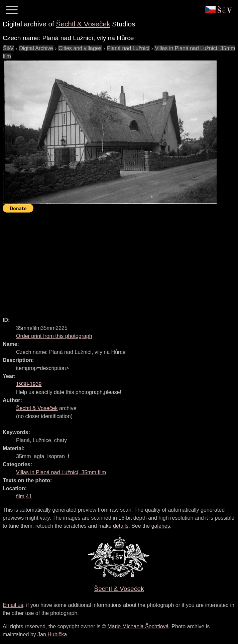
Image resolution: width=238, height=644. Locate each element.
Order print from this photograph (54, 336)
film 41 (24, 496)
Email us (13, 605)
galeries (161, 526)
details (121, 526)
